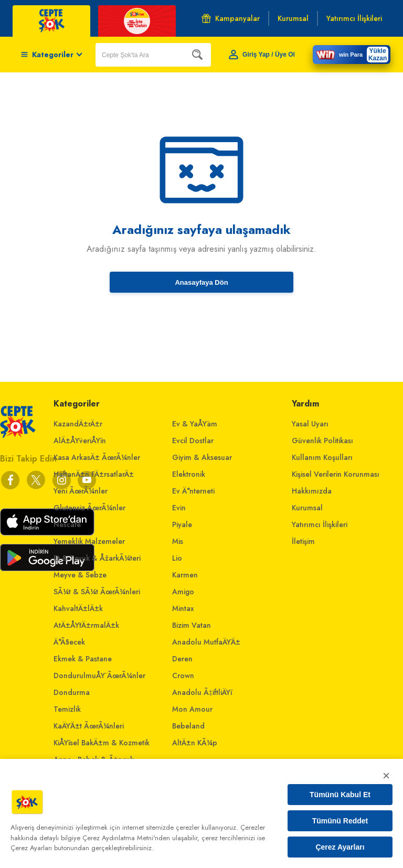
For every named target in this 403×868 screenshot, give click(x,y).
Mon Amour (192, 709)
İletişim (303, 541)
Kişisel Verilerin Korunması (336, 474)
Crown (183, 676)
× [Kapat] (386, 775)
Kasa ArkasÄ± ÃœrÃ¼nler (97, 457)
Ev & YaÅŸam (195, 424)
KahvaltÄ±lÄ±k (78, 608)
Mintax (183, 608)
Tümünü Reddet (340, 821)
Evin (179, 508)
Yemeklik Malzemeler (89, 541)
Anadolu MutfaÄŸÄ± (206, 642)
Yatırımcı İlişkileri (320, 524)
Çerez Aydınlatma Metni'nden (126, 838)
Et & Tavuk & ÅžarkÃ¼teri (97, 558)
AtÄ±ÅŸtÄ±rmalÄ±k (86, 625)
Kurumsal (307, 508)
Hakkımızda (312, 491)
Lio (177, 558)
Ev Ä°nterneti (193, 491)
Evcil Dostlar (193, 441)
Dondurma (72, 692)
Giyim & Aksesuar (202, 457)
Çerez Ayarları (340, 847)
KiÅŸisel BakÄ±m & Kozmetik (102, 743)
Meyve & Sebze (80, 575)
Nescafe (67, 524)
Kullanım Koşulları (322, 457)
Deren (182, 659)
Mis (178, 541)
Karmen (185, 575)
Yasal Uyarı (310, 424)
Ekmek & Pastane (83, 659)
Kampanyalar (231, 18)
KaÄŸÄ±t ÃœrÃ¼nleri (89, 726)
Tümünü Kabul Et (340, 795)
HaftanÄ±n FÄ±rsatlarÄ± (94, 474)
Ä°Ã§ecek (69, 642)
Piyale (182, 524)
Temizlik (67, 709)
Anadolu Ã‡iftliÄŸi (202, 692)
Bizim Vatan (192, 625)
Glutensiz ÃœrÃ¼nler (89, 508)
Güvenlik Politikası (322, 441)
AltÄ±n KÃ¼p (195, 743)
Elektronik (189, 474)
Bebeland (188, 726)
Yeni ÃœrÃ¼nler (81, 491)
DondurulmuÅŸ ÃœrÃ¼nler (99, 676)
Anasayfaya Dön (201, 282)
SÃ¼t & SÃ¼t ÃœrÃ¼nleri (97, 592)
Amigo (183, 592)
